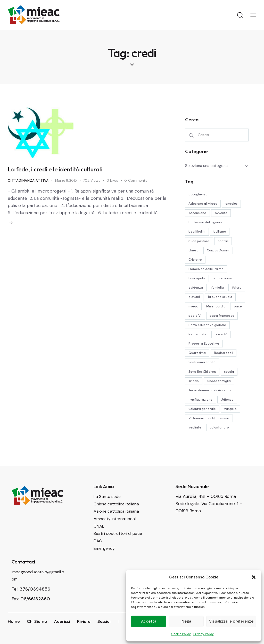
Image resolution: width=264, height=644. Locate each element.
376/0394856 (35, 603)
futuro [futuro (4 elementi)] (194, 300)
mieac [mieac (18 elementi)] (228, 309)
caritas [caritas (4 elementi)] (225, 242)
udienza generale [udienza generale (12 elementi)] (203, 424)
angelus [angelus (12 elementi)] (233, 204)
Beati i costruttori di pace (119, 548)
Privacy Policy (204, 634)
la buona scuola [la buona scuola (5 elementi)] (201, 309)
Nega (186, 621)
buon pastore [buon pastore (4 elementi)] (200, 242)
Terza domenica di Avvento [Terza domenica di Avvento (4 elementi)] (210, 405)
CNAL (99, 541)
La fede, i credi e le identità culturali (65, 170)
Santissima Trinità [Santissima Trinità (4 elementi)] (203, 376)
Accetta (149, 621)
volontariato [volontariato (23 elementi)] (221, 443)
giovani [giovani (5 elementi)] (214, 300)
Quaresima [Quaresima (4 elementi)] (198, 367)
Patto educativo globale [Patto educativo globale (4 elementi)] (208, 338)
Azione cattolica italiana (117, 527)
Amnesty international (116, 534)
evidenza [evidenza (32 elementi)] (196, 290)
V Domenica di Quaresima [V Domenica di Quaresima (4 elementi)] (210, 433)
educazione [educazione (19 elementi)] (225, 281)
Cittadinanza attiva (29, 182)
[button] (254, 577)
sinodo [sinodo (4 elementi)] (194, 395)
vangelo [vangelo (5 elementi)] (232, 424)
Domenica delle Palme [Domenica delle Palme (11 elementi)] (207, 271)
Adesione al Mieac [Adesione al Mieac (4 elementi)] (204, 204)
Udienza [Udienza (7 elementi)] (229, 414)
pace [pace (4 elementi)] (222, 319)
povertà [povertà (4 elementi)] (223, 347)
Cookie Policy (181, 634)
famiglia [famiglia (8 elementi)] (220, 290)
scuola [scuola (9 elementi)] (231, 386)
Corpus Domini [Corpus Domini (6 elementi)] (220, 252)
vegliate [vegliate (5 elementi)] (196, 443)
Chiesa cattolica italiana (117, 520)
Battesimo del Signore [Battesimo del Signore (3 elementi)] (206, 223)
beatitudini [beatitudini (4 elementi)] (198, 233)
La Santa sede (108, 512)
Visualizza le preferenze (231, 621)
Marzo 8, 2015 (68, 182)
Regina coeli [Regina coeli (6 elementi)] (226, 367)
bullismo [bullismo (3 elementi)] (222, 233)
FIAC (98, 556)
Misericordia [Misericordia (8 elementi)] (199, 319)
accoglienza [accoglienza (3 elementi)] (199, 195)
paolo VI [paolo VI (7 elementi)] (196, 328)
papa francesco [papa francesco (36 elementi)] (224, 328)
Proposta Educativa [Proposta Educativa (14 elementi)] (205, 357)
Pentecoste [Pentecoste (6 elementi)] (198, 347)
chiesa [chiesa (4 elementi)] (194, 252)
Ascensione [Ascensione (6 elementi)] (198, 214)
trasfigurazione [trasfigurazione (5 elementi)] (201, 414)
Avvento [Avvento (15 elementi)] (223, 214)
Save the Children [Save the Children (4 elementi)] (203, 386)
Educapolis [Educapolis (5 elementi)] (198, 281)
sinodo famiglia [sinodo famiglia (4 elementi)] (221, 395)
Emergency (105, 563)
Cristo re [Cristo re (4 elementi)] (196, 261)
